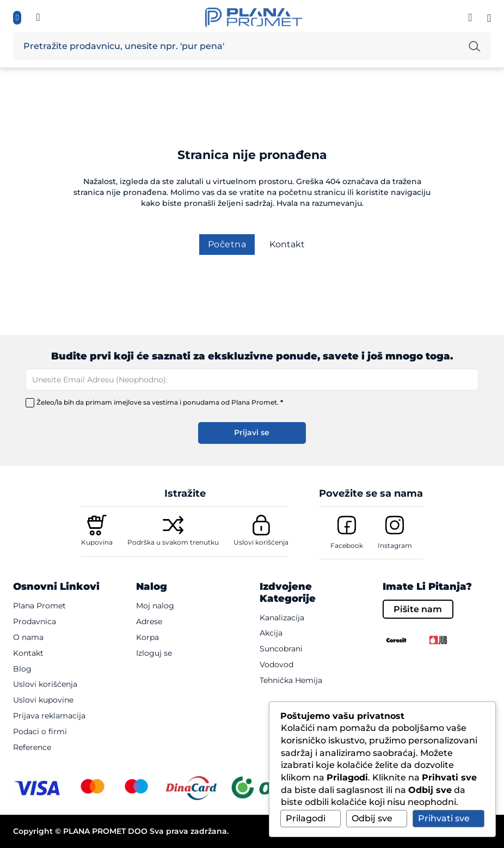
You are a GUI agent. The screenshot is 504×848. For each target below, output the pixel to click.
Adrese (149, 621)
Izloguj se (154, 653)
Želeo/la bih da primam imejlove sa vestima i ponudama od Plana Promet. (160, 402)
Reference (32, 747)
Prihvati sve (444, 818)
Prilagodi (306, 818)
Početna (227, 244)
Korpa (147, 637)
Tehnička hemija (291, 680)
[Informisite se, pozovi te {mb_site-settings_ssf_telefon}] (38, 18)
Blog (22, 669)
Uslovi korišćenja (261, 542)
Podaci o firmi (40, 731)
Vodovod (276, 664)
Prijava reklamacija (49, 716)
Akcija (271, 633)
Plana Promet (39, 606)
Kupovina (97, 542)
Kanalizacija (282, 618)
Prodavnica (35, 621)
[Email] (252, 380)
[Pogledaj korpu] (489, 18)
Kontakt (287, 244)
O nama (28, 637)
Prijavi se (252, 432)
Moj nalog (155, 606)
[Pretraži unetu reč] (475, 46)
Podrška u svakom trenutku (173, 542)
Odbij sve (372, 818)
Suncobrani (281, 649)
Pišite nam (418, 609)
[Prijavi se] (470, 17)
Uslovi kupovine (43, 700)
